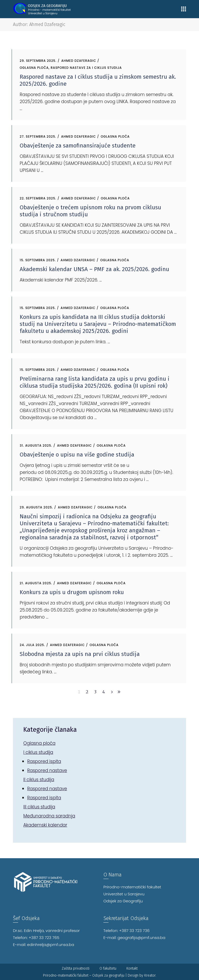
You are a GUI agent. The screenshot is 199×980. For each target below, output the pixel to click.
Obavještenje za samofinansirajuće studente (78, 146)
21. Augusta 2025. (36, 583)
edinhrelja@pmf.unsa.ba (51, 945)
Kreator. (150, 975)
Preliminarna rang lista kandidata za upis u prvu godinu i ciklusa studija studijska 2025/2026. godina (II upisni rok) (95, 382)
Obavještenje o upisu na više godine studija (77, 455)
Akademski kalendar (45, 825)
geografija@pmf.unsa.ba (142, 938)
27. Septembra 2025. (38, 136)
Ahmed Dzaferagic (79, 61)
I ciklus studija (38, 752)
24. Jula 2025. (32, 645)
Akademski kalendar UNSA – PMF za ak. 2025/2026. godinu (94, 269)
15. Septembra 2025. (38, 260)
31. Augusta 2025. (36, 445)
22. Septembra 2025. (38, 198)
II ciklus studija (39, 780)
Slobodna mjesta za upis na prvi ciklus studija (80, 654)
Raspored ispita (44, 761)
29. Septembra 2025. (38, 61)
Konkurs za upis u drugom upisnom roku (72, 592)
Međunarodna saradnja (49, 816)
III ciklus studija (39, 807)
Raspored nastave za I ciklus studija (86, 68)
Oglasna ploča (34, 68)
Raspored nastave (47, 770)
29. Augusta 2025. (36, 507)
